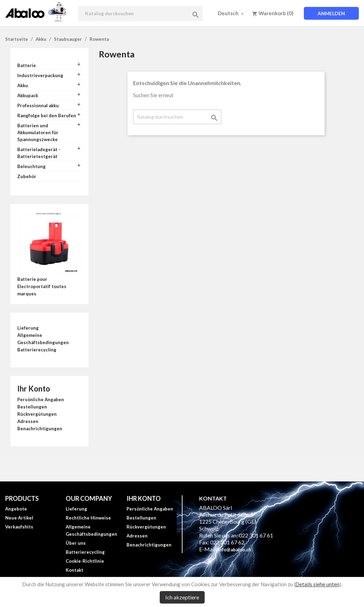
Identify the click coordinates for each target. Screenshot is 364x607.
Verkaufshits (19, 527)
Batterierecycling (37, 350)
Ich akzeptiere (182, 597)
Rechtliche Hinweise (88, 518)
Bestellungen (32, 407)
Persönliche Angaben (41, 399)
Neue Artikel (19, 518)
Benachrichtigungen (40, 429)
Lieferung (28, 328)
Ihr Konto (34, 389)
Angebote (16, 509)
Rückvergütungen (37, 414)
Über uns (76, 543)
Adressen (28, 421)
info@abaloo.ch (235, 550)
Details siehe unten (317, 584)
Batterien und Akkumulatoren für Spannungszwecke (38, 132)
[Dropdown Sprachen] (231, 13)
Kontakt (74, 570)
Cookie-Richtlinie (85, 561)
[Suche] (140, 13)
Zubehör (27, 176)
